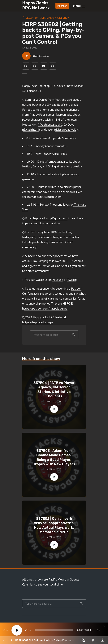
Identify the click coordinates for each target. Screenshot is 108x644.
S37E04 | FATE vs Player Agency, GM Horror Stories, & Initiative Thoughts (54, 391)
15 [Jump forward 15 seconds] (28, 630)
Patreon (62, 6)
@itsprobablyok (65, 131)
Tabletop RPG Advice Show (54, 18)
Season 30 (32, 18)
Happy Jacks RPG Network (36, 5)
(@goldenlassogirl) (50, 126)
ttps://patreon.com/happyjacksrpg (46, 310)
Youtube (58, 281)
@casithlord (31, 131)
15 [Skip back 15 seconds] (6, 630)
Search (74, 336)
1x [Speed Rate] (99, 630)
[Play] (17, 630)
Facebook (43, 239)
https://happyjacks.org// (38, 324)
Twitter (66, 234)
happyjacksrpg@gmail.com (50, 220)
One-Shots (62, 268)
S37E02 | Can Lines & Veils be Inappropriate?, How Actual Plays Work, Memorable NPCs (54, 527)
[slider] (54, 630)
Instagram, (29, 239)
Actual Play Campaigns (37, 263)
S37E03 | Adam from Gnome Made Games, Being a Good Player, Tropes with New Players (54, 459)
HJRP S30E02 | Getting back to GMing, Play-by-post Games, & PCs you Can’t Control (44, 640)
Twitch (72, 281)
